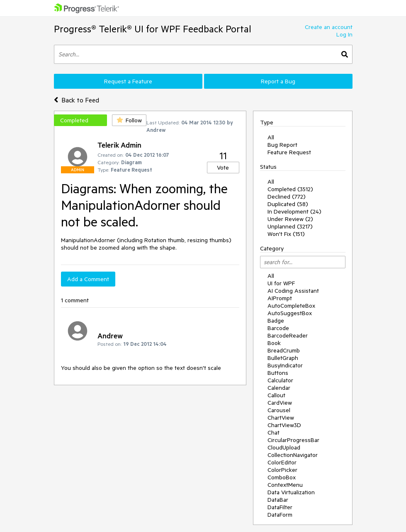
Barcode (278, 328)
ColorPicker (282, 470)
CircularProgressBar (293, 440)
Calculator (280, 380)
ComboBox (282, 477)
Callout (276, 395)
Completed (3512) (290, 189)
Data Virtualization (291, 492)
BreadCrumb (284, 350)
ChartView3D (284, 425)
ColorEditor (282, 462)
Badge (276, 321)
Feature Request (289, 152)
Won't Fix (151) (286, 234)
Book (274, 343)
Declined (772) (287, 197)
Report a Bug (278, 81)
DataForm (280, 515)
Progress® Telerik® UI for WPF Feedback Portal (153, 29)
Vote (223, 168)
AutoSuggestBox (290, 313)
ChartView (281, 418)
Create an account (329, 27)
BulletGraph (283, 358)
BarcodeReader (288, 335)
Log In (344, 34)
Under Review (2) (290, 219)
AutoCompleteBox (291, 306)
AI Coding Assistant (293, 291)
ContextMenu (285, 485)
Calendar (279, 388)
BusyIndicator (285, 365)
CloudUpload (284, 447)
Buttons (278, 373)
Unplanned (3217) (290, 226)
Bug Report (282, 145)
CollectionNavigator (293, 455)
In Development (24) (294, 211)
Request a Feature (128, 81)
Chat (274, 432)
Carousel (279, 410)
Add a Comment (88, 279)
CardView (280, 403)
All (271, 137)
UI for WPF (281, 283)
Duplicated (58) (288, 204)
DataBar (278, 500)
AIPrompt (280, 298)
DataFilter (280, 507)
